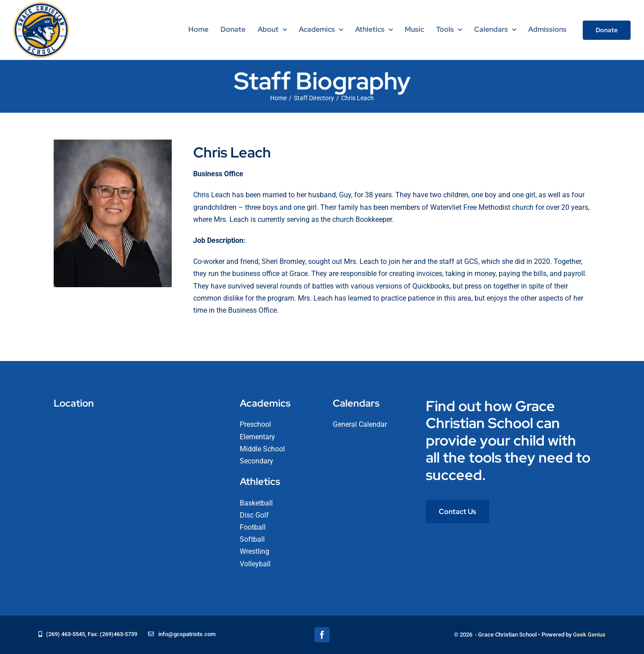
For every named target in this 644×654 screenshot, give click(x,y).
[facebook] (322, 635)
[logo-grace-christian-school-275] (41, 6)
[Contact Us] (458, 512)
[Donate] (607, 30)
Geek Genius (589, 635)
